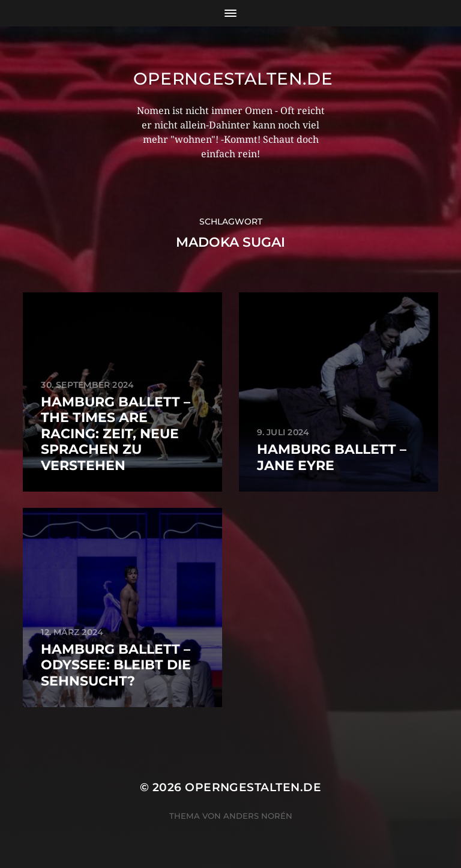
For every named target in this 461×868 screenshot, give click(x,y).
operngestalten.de (233, 79)
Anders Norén (258, 816)
